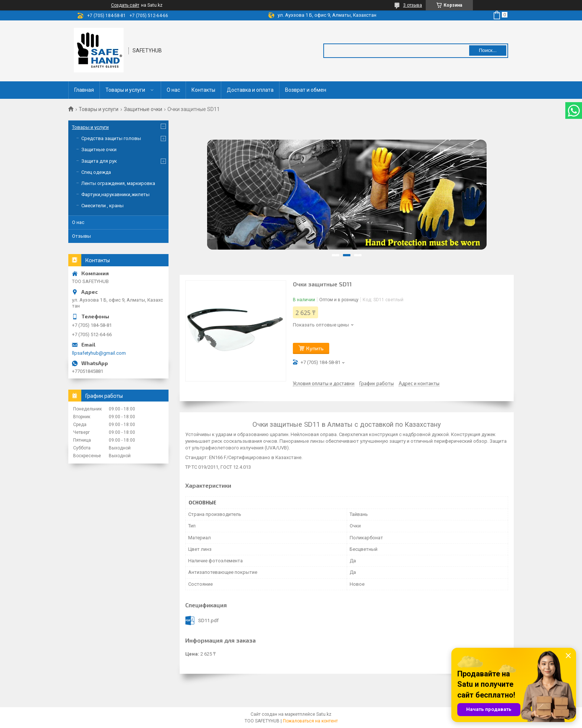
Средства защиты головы (111, 138)
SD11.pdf (208, 620)
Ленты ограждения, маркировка (118, 183)
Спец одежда (96, 172)
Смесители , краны (102, 206)
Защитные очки (143, 109)
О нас (173, 90)
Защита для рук (99, 161)
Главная (84, 90)
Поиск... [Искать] (488, 50)
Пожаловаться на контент (310, 721)
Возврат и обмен (306, 90)
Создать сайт (125, 5)
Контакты (203, 90)
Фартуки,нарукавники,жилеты (115, 194)
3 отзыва (413, 5)
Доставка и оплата (250, 90)
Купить (315, 348)
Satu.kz (324, 714)
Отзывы (81, 236)
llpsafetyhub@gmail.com (99, 353)
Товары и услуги (125, 90)
